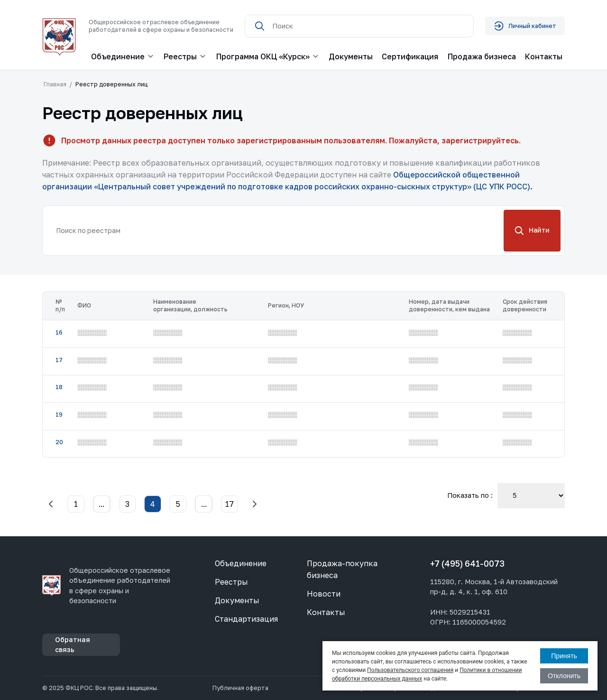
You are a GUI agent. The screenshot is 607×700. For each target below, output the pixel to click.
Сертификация (410, 56)
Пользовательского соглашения (410, 670)
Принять (564, 656)
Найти (532, 231)
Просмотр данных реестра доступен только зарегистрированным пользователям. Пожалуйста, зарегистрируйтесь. (291, 140)
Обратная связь (73, 644)
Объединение (241, 563)
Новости (324, 594)
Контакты (544, 56)
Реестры (231, 582)
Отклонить (564, 676)
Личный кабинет (525, 26)
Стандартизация (246, 619)
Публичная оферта (240, 688)
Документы (351, 56)
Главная (55, 84)
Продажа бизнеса (482, 56)
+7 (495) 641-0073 (467, 564)
